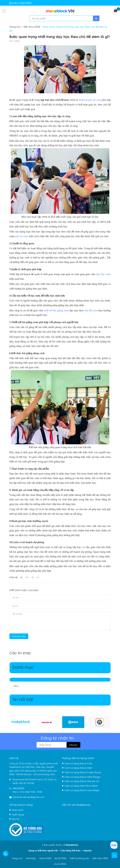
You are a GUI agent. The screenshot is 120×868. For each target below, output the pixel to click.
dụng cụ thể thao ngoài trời (43, 850)
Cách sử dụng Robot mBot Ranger (83, 777)
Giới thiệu (31, 858)
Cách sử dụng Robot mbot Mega (82, 790)
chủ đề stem (91, 311)
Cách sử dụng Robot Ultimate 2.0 (82, 781)
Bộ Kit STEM (60, 858)
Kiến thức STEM (100, 858)
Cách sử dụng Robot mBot (78, 768)
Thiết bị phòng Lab (79, 858)
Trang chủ (17, 858)
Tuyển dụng (18, 814)
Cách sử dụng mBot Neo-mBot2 (81, 786)
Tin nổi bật (23, 699)
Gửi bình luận (19, 636)
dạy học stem (103, 274)
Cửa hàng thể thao (70, 850)
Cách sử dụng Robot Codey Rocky (83, 772)
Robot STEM (45, 858)
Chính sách (18, 810)
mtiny (16, 686)
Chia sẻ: (14, 577)
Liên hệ (15, 819)
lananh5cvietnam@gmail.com (28, 797)
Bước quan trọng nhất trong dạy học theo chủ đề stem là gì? (60, 36)
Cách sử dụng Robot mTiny (78, 763)
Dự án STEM (60, 864)
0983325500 (26, 3)
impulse (87, 850)
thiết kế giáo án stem (90, 100)
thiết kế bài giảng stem (56, 311)
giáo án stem (22, 236)
